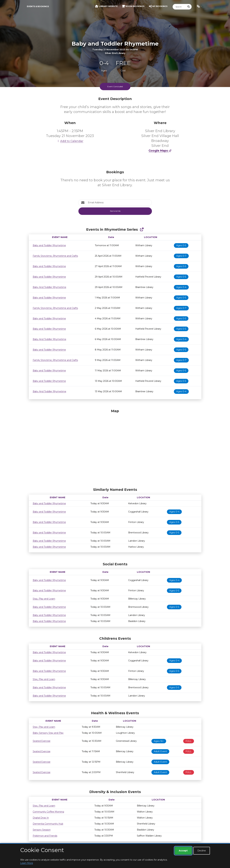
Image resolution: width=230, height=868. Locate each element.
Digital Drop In (41, 818)
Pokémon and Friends (45, 836)
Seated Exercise (42, 741)
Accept (183, 851)
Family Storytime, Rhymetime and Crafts (55, 256)
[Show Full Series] (142, 229)
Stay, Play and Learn (44, 599)
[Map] (115, 447)
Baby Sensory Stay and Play (48, 733)
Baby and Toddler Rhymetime (49, 245)
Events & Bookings (38, 6)
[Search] (179, 7)
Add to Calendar (70, 141)
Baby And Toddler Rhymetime (49, 287)
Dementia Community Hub (48, 824)
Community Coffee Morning (48, 812)
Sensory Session (42, 830)
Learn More (27, 863)
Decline (202, 851)
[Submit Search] (189, 7)
